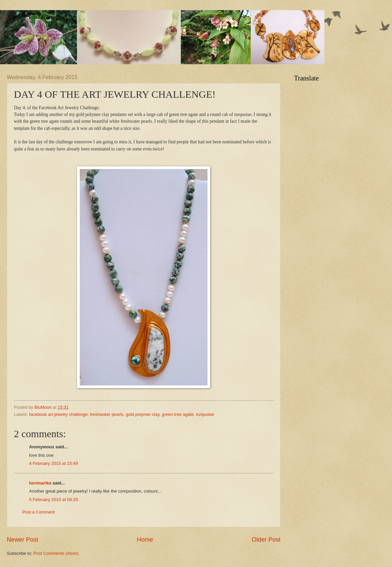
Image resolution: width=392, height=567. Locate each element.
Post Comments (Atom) (56, 553)
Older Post (266, 540)
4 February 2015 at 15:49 (54, 463)
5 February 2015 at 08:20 (54, 500)
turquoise (205, 414)
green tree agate (178, 414)
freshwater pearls (107, 414)
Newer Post (22, 540)
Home (145, 540)
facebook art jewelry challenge (58, 414)
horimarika (40, 483)
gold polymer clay (142, 414)
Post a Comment (39, 512)
